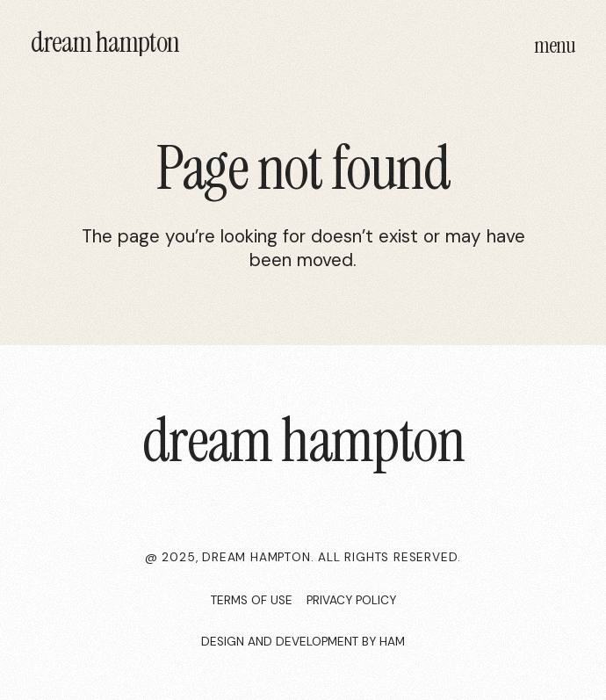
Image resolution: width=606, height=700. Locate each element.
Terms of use (252, 600)
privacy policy (351, 600)
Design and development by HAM (303, 642)
